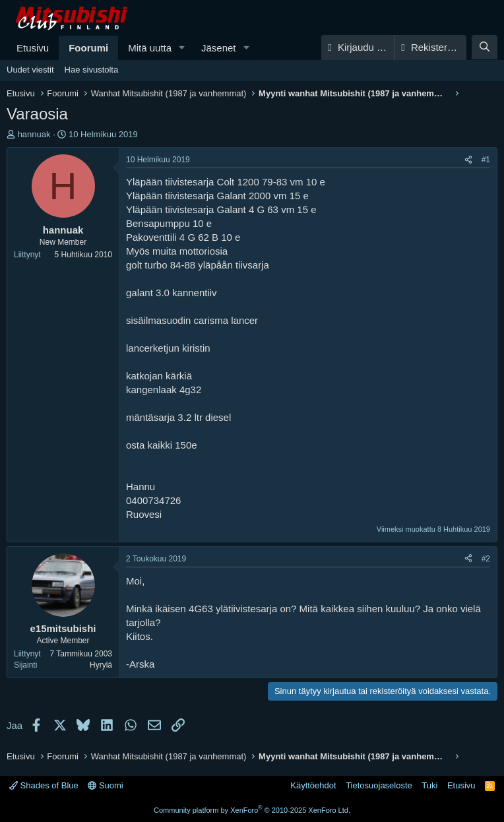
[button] (182, 48)
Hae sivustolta (92, 70)
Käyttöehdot (313, 785)
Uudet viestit (30, 70)
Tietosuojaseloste (379, 785)
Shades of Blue (44, 785)
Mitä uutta (150, 48)
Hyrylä (101, 665)
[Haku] (485, 47)
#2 (486, 559)
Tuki (429, 785)
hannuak (34, 134)
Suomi (105, 785)
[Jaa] (468, 160)
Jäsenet (219, 48)
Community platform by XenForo (252, 810)
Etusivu (33, 48)
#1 (486, 160)
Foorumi (88, 48)
